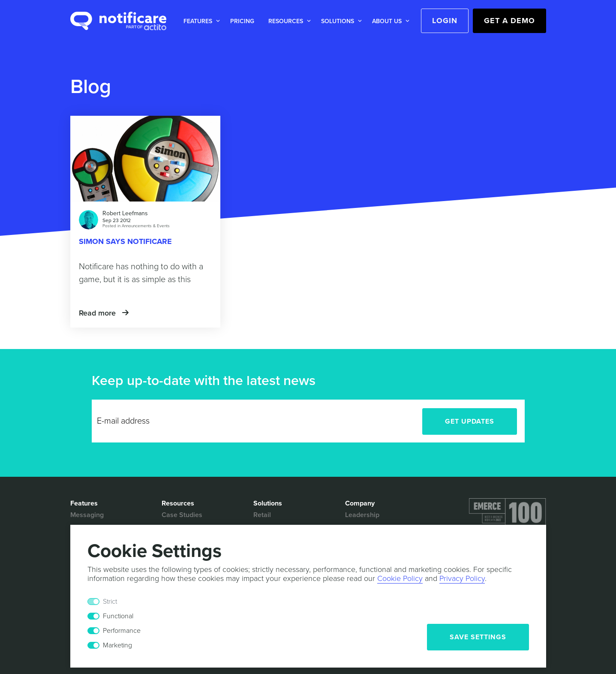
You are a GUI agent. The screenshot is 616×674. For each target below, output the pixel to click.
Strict (110, 602)
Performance (122, 631)
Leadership (362, 515)
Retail (262, 515)
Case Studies (182, 515)
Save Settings (478, 637)
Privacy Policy (462, 578)
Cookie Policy (400, 578)
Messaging (87, 515)
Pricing (242, 21)
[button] (200, 21)
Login (445, 21)
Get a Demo (509, 21)
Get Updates (470, 421)
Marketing (117, 645)
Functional (118, 616)
